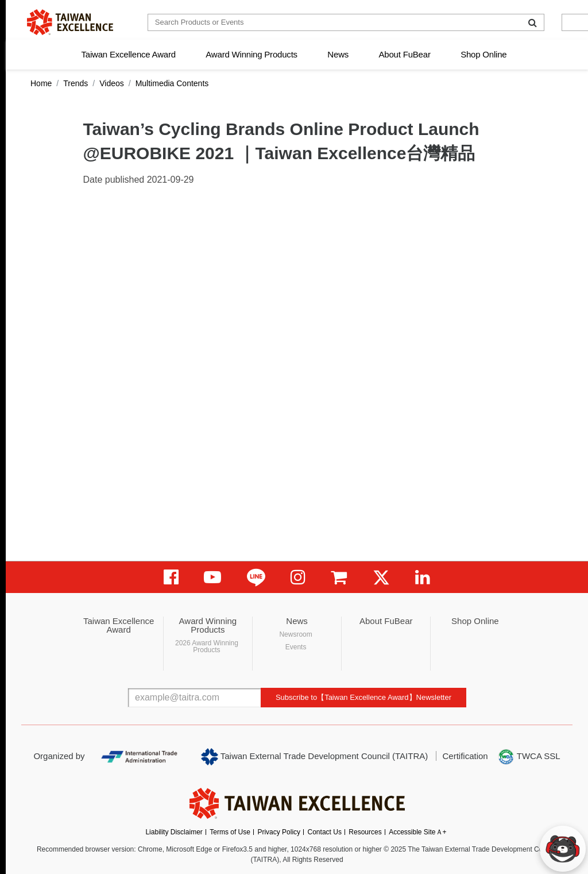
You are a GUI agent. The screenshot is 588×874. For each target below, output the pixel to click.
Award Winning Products (252, 54)
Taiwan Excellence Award (128, 54)
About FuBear (405, 54)
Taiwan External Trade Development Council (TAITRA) (314, 757)
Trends (76, 83)
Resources (365, 832)
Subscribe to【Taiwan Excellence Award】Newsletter (363, 697)
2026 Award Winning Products (207, 646)
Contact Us (325, 832)
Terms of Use (230, 832)
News (338, 54)
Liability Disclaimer (174, 832)
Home (41, 83)
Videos (112, 83)
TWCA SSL (529, 757)
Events (296, 647)
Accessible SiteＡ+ (417, 832)
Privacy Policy (279, 832)
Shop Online (483, 54)
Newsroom (295, 634)
